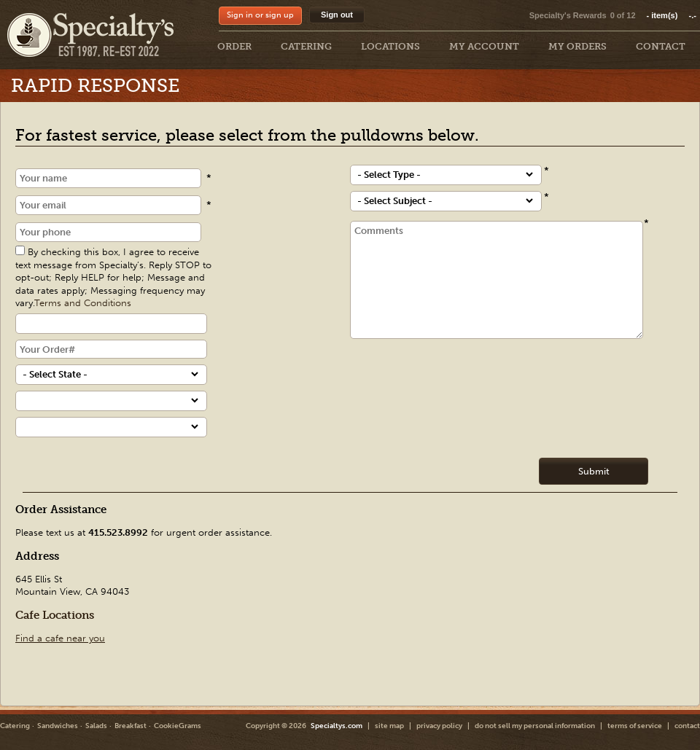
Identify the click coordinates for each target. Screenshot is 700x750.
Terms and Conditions (83, 303)
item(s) (672, 15)
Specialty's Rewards (568, 15)
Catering (15, 726)
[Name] (108, 178)
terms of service (635, 726)
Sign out (337, 15)
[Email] (108, 205)
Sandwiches (58, 726)
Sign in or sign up (260, 15)
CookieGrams (178, 726)
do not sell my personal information (535, 726)
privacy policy (439, 726)
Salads (96, 726)
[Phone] (108, 232)
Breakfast (131, 726)
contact (687, 726)
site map (389, 726)
